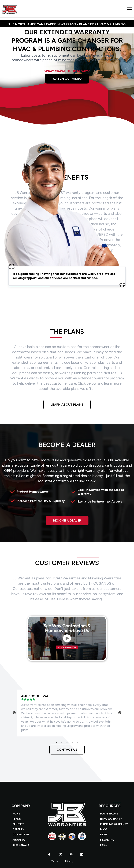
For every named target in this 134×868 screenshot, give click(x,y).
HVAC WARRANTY (111, 819)
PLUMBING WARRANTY (114, 824)
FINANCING (107, 840)
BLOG (104, 829)
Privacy (69, 861)
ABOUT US (19, 840)
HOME (16, 814)
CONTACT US (67, 750)
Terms (55, 861)
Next (120, 713)
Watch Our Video (67, 79)
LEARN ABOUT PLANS (67, 405)
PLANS (17, 819)
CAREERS (18, 829)
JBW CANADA (21, 845)
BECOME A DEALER (67, 520)
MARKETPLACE (109, 814)
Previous (14, 713)
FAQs (103, 845)
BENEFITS (18, 824)
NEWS (104, 835)
